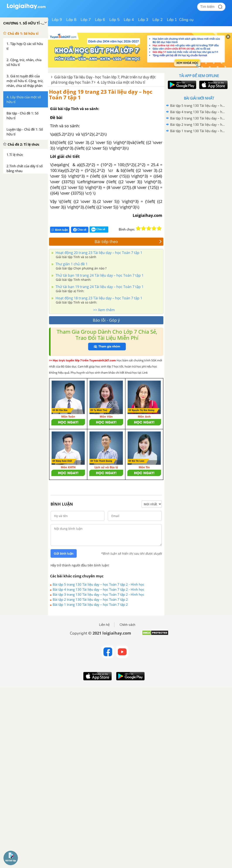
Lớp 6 (100, 20)
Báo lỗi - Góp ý (106, 320)
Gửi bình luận (64, 554)
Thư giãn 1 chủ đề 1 (71, 264)
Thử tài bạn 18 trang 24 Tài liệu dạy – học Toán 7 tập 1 (99, 275)
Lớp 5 (114, 20)
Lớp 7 (86, 20)
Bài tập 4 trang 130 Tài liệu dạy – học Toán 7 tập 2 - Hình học (98, 589)
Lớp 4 (129, 20)
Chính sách (127, 625)
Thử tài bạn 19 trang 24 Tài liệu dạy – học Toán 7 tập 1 (99, 287)
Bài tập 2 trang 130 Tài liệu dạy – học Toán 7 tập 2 (90, 599)
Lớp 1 (172, 20)
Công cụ (186, 20)
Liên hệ (104, 625)
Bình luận (60, 230)
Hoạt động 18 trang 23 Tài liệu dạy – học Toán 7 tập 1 (98, 298)
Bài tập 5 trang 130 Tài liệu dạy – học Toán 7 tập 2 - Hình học (98, 584)
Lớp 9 (57, 20)
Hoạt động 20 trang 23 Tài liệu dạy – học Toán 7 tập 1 (98, 253)
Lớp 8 (71, 20)
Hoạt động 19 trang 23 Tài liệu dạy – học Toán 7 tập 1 (101, 94)
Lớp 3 (143, 20)
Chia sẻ (80, 230)
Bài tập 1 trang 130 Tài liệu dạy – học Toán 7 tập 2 (90, 604)
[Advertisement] (199, 165)
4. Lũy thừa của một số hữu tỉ (121, 82)
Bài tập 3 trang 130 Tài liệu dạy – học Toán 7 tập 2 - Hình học (98, 594)
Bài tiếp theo (128, 242)
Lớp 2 (158, 20)
